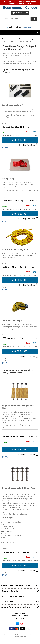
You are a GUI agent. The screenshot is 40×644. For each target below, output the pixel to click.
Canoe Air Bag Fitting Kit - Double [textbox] (16, 127)
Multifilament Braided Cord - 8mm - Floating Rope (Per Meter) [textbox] (21, 267)
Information (20, 613)
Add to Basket (20, 140)
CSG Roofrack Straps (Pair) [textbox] (14, 338)
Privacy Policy (20, 618)
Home (4, 39)
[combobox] (20, 127)
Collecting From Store (28, 145)
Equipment (14, 39)
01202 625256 (28, 27)
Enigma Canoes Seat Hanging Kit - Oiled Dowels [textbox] (21, 436)
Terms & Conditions (20, 616)
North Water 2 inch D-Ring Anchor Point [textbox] (18, 201)
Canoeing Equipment (29, 39)
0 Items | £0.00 (22, 13)
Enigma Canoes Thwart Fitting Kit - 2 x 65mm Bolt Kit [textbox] (21, 552)
